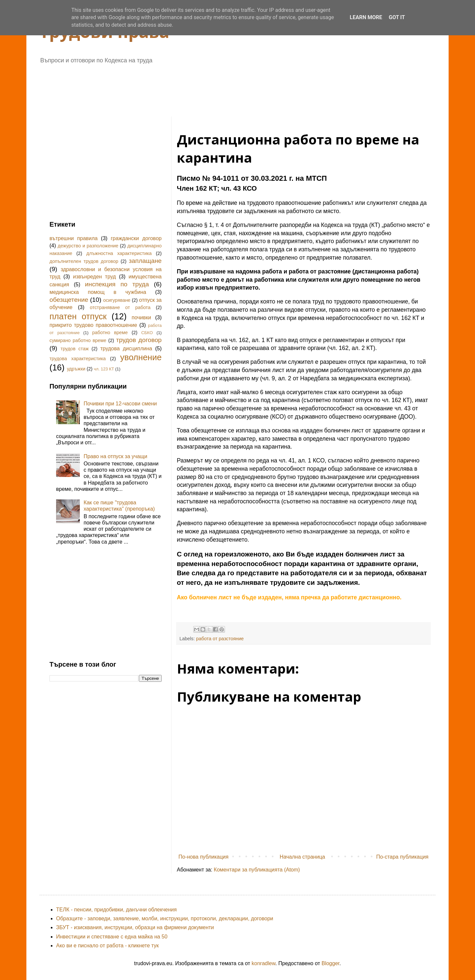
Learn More (366, 17)
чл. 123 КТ (104, 369)
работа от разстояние (220, 639)
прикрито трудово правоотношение (93, 325)
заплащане (145, 261)
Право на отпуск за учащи (115, 456)
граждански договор (136, 238)
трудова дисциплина (126, 348)
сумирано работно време (78, 340)
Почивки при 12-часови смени (120, 404)
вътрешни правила (74, 238)
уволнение (141, 357)
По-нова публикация (204, 857)
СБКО (147, 333)
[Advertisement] (209, 88)
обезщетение (69, 300)
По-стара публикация (402, 857)
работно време (110, 332)
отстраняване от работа (120, 307)
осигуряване (117, 300)
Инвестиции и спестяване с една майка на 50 (112, 937)
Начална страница (302, 857)
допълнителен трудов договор (84, 261)
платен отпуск (78, 316)
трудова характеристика (78, 359)
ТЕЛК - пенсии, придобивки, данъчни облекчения (116, 910)
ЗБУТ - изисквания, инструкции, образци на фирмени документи (135, 927)
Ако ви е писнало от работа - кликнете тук (107, 946)
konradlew (264, 963)
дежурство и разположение (88, 246)
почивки (141, 317)
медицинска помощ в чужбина (98, 292)
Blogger (331, 963)
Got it (397, 17)
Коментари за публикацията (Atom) (257, 870)
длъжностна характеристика (119, 253)
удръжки (76, 369)
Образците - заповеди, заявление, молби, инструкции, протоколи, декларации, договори (165, 918)
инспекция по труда (117, 284)
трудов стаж (75, 349)
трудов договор (139, 340)
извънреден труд (94, 277)
